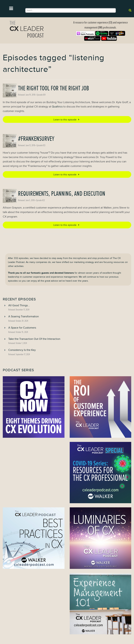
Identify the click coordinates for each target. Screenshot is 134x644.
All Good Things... (19, 305)
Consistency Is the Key (22, 350)
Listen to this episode (67, 120)
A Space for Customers (22, 328)
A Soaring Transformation (24, 316)
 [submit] (130, 10)
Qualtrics (57, 107)
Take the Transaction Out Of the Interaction (34, 339)
